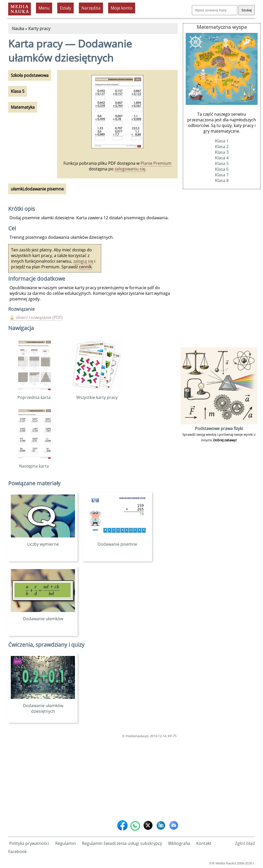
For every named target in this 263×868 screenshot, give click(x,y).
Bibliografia (179, 843)
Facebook (17, 852)
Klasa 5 (222, 163)
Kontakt (204, 843)
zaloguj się (83, 261)
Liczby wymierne (43, 541)
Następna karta (34, 463)
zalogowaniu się (130, 169)
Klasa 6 (222, 169)
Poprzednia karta (34, 395)
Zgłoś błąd (245, 843)
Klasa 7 (222, 175)
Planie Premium (156, 163)
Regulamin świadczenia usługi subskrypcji (122, 843)
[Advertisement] (93, 778)
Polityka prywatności (29, 843)
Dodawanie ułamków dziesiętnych (43, 706)
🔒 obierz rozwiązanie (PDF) (36, 317)
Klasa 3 (222, 152)
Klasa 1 (222, 141)
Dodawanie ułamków (43, 616)
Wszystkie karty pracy (97, 395)
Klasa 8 (222, 180)
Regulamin (65, 843)
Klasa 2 (222, 147)
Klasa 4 (222, 158)
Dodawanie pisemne (117, 541)
